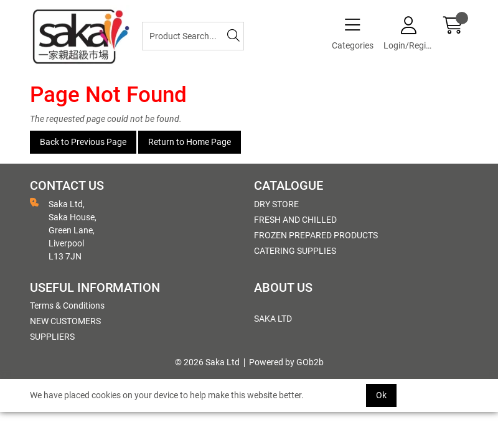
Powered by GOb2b (286, 362)
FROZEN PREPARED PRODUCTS (316, 235)
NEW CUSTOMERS (65, 321)
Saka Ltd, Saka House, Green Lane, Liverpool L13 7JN (63, 230)
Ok (381, 395)
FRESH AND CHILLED (295, 220)
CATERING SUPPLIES (295, 251)
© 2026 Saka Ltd (207, 362)
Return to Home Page (190, 142)
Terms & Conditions (67, 306)
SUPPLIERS (52, 337)
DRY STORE (276, 204)
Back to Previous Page (83, 142)
